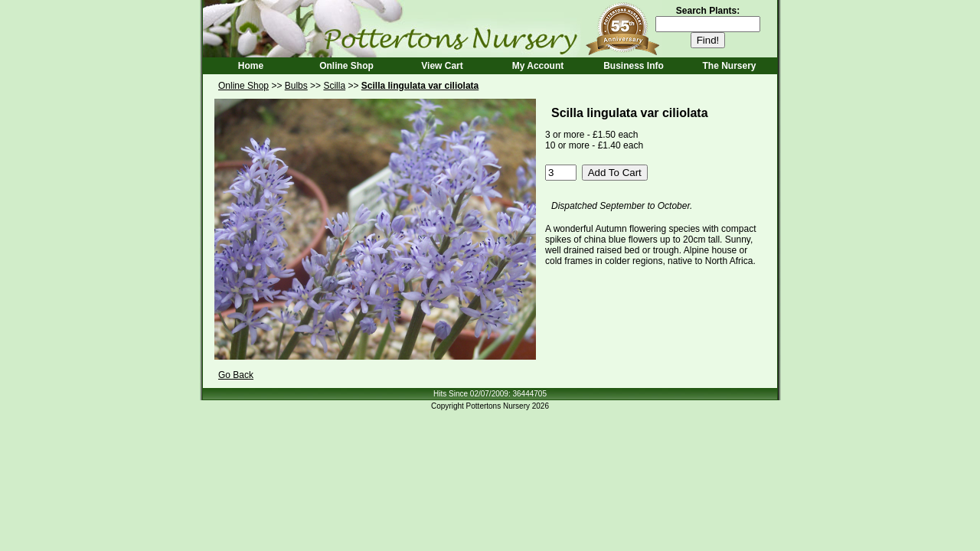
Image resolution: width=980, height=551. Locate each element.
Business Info (634, 66)
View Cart (442, 66)
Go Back (236, 375)
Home (251, 66)
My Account (538, 66)
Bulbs (296, 86)
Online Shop (346, 66)
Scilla (334, 86)
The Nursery (729, 66)
